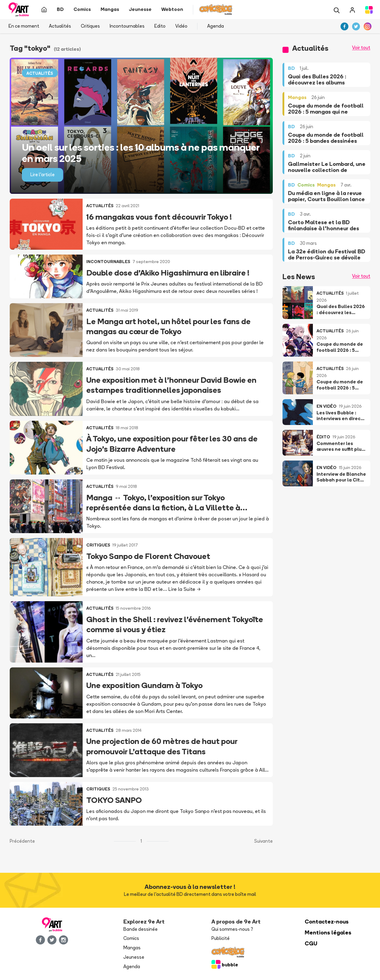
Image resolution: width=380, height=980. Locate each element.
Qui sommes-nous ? (232, 929)
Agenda (216, 26)
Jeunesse (134, 957)
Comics (131, 938)
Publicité (221, 938)
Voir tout (361, 48)
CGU (311, 943)
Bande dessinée (140, 929)
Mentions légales (328, 932)
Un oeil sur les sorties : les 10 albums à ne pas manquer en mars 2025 (141, 153)
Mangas (132, 948)
